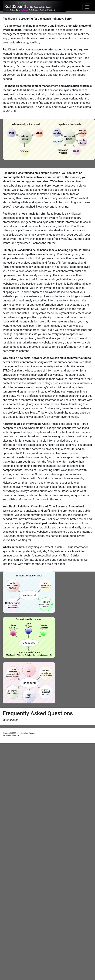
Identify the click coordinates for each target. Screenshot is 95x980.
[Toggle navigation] (87, 7)
